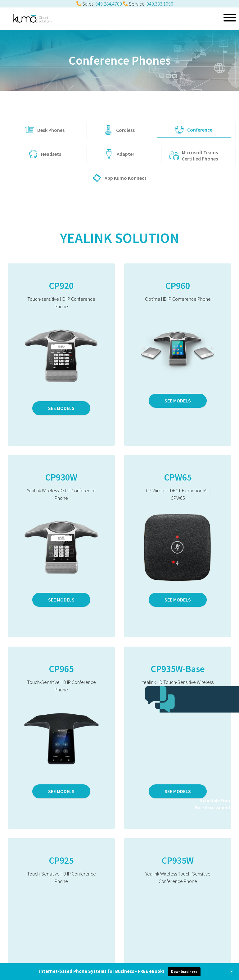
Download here (184, 971)
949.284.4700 (109, 4)
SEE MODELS (61, 408)
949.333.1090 (160, 4)
